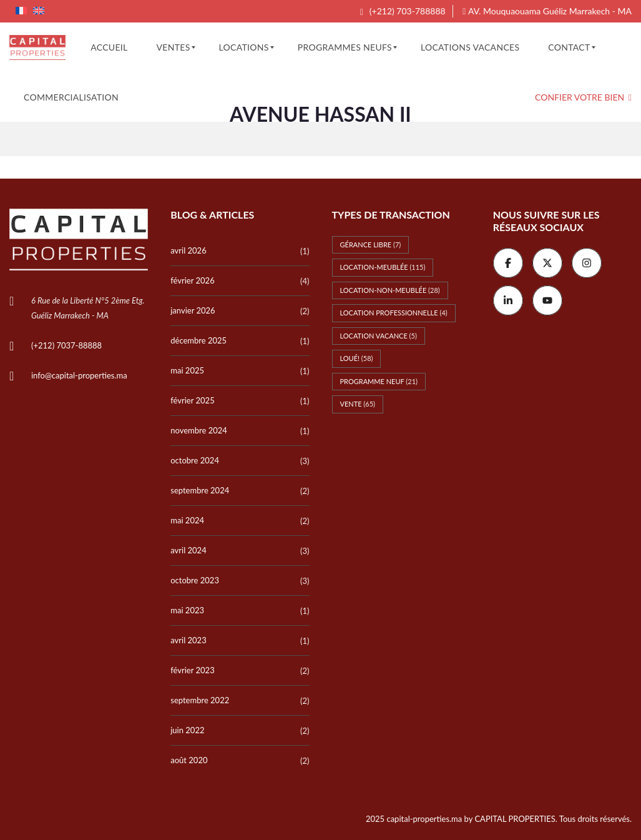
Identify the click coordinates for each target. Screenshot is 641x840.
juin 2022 (187, 730)
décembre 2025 (198, 340)
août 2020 (189, 760)
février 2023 (192, 670)
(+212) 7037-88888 (66, 345)
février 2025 (192, 400)
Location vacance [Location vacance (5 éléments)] (379, 336)
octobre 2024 (195, 460)
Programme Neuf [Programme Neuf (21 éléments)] (379, 381)
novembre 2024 (199, 430)
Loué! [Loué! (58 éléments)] (357, 358)
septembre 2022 (200, 700)
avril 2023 (188, 640)
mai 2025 (187, 370)
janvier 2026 (193, 310)
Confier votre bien (583, 97)
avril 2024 (188, 550)
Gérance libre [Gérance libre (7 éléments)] (371, 245)
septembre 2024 (200, 490)
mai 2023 (187, 610)
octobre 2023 (195, 580)
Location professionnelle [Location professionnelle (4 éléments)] (394, 313)
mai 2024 (187, 520)
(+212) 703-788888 (403, 11)
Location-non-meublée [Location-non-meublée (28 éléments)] (390, 290)
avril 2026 (188, 250)
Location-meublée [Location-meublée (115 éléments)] (383, 267)
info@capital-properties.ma (79, 375)
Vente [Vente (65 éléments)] (358, 404)
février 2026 (192, 280)
